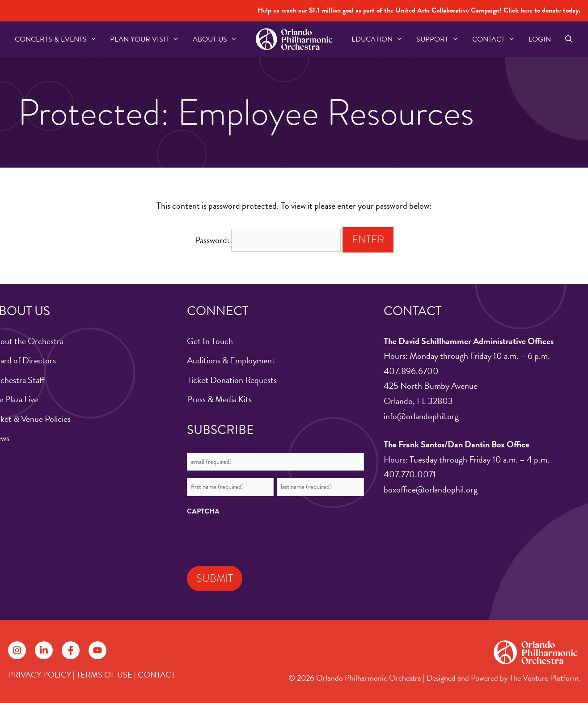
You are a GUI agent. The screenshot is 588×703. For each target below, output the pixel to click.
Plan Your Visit (148, 39)
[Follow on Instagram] (17, 650)
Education (381, 39)
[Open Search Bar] (569, 39)
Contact (497, 39)
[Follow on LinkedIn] (44, 650)
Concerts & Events (59, 39)
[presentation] (255, 539)
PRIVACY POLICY (40, 675)
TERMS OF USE (104, 675)
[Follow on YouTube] (97, 650)
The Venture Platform (544, 678)
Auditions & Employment (231, 360)
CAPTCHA (203, 511)
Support (441, 39)
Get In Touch (210, 341)
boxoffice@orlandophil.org (431, 489)
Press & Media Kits (219, 399)
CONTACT (157, 675)
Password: (268, 240)
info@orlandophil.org (421, 416)
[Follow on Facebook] (71, 650)
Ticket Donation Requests (232, 380)
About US (218, 39)
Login (540, 39)
